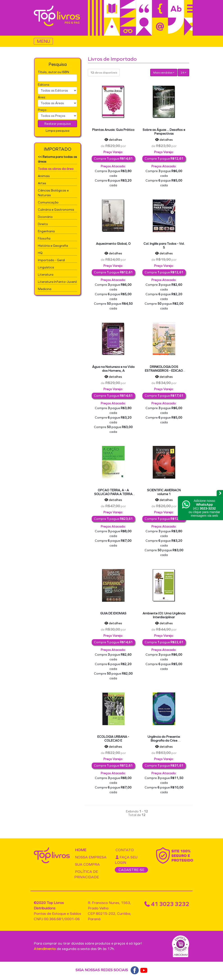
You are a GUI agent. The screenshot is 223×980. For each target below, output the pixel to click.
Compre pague (113, 159)
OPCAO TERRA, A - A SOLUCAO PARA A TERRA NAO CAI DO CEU (113, 494)
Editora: (44, 85)
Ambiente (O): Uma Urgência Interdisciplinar (164, 615)
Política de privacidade (87, 874)
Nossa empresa (91, 857)
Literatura (46, 275)
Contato (125, 850)
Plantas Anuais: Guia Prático (113, 130)
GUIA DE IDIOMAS (113, 613)
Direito (43, 224)
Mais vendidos (163, 73)
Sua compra (87, 864)
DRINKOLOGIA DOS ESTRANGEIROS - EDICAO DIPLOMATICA (164, 371)
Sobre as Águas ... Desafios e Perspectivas (164, 132)
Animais (44, 176)
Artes (42, 183)
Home (81, 850)
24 (182, 73)
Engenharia (46, 231)
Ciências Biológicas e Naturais (53, 193)
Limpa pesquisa (58, 131)
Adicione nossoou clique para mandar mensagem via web (204, 508)
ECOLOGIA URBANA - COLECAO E (113, 739)
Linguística (46, 267)
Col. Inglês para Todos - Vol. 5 (164, 246)
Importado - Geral (51, 260)
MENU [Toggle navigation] (43, 41)
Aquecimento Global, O (113, 244)
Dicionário (45, 217)
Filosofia (44, 239)
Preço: (42, 110)
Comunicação (48, 202)
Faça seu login (126, 860)
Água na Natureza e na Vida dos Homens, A (113, 369)
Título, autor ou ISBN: (54, 72)
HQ (40, 253)
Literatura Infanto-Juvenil (57, 282)
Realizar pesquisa (58, 124)
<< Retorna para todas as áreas (57, 159)
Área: (42, 97)
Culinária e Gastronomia (56, 210)
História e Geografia (53, 246)
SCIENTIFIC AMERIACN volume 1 (164, 492)
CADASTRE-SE (131, 870)
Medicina (45, 289)
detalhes (113, 140)
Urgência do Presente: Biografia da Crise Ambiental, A (164, 741)
